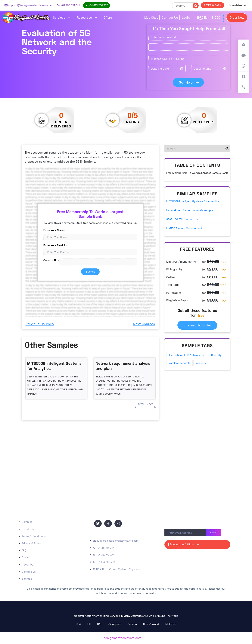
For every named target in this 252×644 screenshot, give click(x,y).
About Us (27, 564)
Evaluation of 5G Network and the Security (195, 355)
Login (186, 17)
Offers (108, 17)
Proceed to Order (197, 325)
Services (62, 17)
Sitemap (27, 579)
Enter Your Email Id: (55, 245)
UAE (100, 624)
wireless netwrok (179, 363)
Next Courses (144, 324)
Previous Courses (40, 324)
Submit (90, 272)
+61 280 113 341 (68, 5)
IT (214, 363)
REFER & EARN (213, 5)
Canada (132, 624)
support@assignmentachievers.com (28, 5)
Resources (87, 17)
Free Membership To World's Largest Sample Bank (197, 173)
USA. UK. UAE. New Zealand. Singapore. (117, 569)
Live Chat (151, 17)
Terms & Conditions (34, 536)
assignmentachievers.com (122, 638)
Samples (27, 522)
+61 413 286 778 (96, 5)
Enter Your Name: (54, 230)
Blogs (25, 557)
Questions (28, 529)
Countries (236, 5)
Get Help (189, 82)
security (201, 363)
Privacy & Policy (31, 543)
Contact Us (170, 17)
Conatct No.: (51, 260)
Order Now (237, 17)
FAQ (24, 550)
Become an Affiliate (183, 544)
